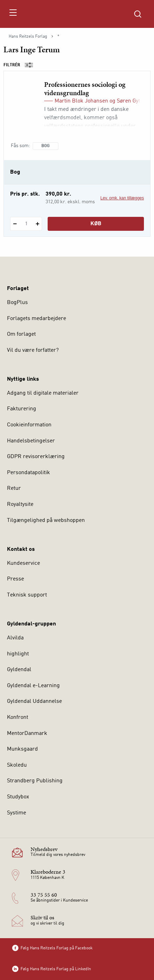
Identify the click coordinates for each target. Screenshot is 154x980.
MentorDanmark (27, 734)
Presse (15, 579)
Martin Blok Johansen (81, 101)
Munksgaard (22, 749)
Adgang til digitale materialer (43, 393)
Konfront (18, 717)
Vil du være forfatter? (33, 350)
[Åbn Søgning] (138, 14)
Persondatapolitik (29, 473)
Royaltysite (20, 504)
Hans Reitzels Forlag (28, 37)
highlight (18, 654)
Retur (14, 488)
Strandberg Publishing (35, 781)
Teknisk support (27, 595)
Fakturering (22, 409)
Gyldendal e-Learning (33, 686)
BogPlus (17, 303)
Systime (17, 813)
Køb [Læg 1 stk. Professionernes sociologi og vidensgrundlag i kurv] (96, 224)
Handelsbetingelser (31, 441)
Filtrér (21, 65)
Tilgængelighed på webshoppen (46, 521)
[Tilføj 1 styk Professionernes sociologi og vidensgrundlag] (37, 224)
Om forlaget (21, 334)
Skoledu (17, 765)
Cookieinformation (29, 425)
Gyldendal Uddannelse (34, 701)
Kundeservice (23, 563)
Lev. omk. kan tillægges (122, 198)
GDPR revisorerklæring (36, 457)
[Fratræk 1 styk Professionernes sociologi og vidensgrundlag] (15, 224)
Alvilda (15, 638)
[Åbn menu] (13, 14)
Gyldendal (19, 670)
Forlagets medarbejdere (37, 319)
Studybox (18, 797)
